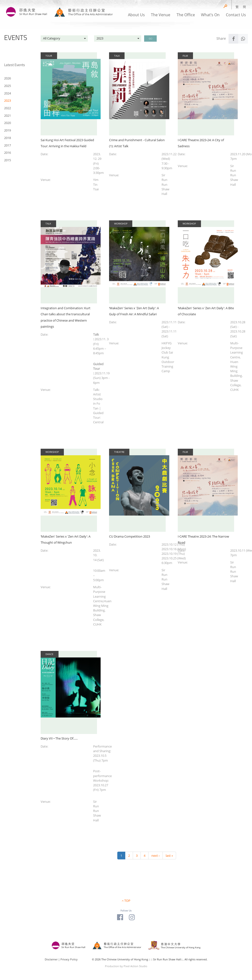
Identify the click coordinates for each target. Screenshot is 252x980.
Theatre (119, 452)
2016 (7, 153)
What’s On (210, 15)
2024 (7, 93)
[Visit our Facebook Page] (120, 917)
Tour (49, 56)
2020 (7, 123)
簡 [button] (244, 7)
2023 (7, 100)
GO (151, 39)
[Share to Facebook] (233, 39)
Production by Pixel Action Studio (126, 966)
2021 (7, 116)
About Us (136, 15)
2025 (7, 86)
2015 (7, 160)
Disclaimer (51, 959)
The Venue (161, 15)
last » (169, 856)
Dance (49, 654)
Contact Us (236, 15)
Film (185, 56)
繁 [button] (237, 7)
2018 (7, 138)
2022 (7, 108)
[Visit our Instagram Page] (132, 917)
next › (156, 856)
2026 (7, 78)
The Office (186, 15)
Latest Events (15, 65)
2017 (7, 145)
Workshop (121, 224)
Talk (117, 56)
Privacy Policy (69, 959)
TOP (127, 901)
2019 (7, 130)
